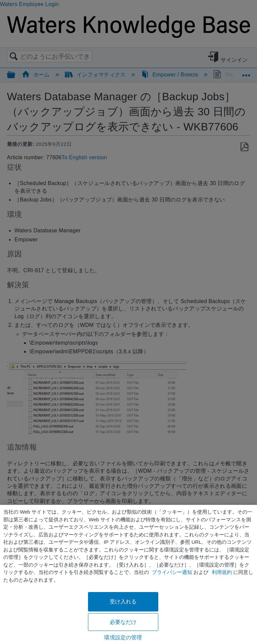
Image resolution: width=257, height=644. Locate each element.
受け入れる (123, 602)
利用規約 (222, 572)
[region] (128, 574)
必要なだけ (123, 622)
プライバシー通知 (172, 572)
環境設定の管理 (123, 637)
